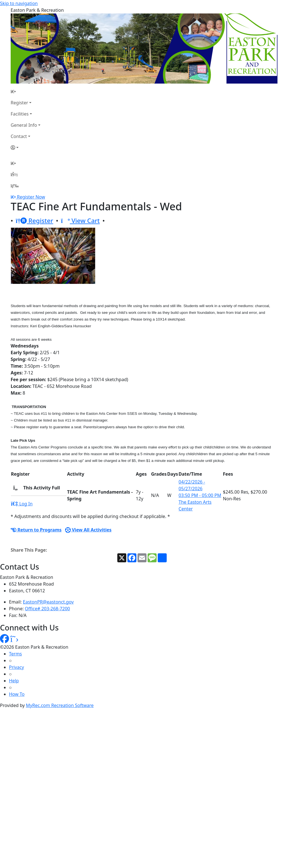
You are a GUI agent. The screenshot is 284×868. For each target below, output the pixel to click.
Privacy (16, 667)
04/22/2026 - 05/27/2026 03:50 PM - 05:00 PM (200, 489)
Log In (22, 504)
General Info (24, 125)
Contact (19, 136)
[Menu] (15, 186)
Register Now (31, 197)
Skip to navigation (19, 3)
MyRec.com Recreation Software (60, 705)
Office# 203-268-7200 (48, 609)
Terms (15, 654)
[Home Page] (26, 91)
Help (14, 681)
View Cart (80, 221)
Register (19, 103)
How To (17, 694)
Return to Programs (36, 530)
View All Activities (88, 530)
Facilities (20, 114)
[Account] (26, 148)
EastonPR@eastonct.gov (48, 602)
